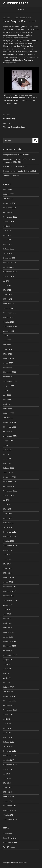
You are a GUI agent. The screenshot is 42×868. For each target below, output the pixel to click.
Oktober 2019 (9, 541)
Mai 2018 (7, 619)
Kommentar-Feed (10, 843)
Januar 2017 (8, 692)
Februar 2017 (9, 687)
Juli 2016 (7, 719)
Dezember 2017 (10, 642)
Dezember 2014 (10, 806)
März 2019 (8, 573)
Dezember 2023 (10, 313)
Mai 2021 (7, 454)
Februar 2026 (9, 194)
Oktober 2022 (9, 377)
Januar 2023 (8, 363)
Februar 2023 (9, 359)
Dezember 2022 (10, 368)
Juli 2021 (7, 445)
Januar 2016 (8, 746)
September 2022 (10, 381)
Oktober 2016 (9, 705)
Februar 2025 (9, 249)
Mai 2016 (7, 728)
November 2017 (10, 646)
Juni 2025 (7, 231)
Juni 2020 (7, 505)
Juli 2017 (7, 664)
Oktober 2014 (9, 815)
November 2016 (10, 701)
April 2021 (7, 459)
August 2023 (9, 331)
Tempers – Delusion (11, 176)
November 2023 (10, 317)
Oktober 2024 (9, 267)
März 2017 (7, 683)
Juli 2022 (7, 390)
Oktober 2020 (9, 486)
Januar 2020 (8, 527)
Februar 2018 (9, 632)
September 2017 (10, 655)
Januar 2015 (8, 801)
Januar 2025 (8, 254)
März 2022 (8, 409)
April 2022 (8, 404)
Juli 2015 (7, 774)
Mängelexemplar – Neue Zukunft (16, 155)
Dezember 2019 (10, 532)
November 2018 (10, 591)
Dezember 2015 (10, 751)
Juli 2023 (7, 336)
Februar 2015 (9, 797)
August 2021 (8, 441)
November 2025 (10, 208)
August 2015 (8, 769)
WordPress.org (9, 847)
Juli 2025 (7, 226)
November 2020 (10, 482)
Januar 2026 (8, 199)
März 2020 (8, 518)
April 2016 (7, 733)
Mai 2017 (7, 673)
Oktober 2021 (9, 432)
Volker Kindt (25, 18)
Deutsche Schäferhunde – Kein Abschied (20, 171)
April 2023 (8, 349)
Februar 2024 (9, 304)
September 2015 (10, 765)
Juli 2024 (7, 281)
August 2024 (9, 276)
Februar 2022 (9, 413)
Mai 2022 (7, 400)
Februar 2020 (9, 523)
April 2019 (7, 569)
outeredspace (16, 3)
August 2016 (8, 715)
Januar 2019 (8, 582)
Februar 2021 (9, 468)
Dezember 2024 (10, 258)
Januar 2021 (8, 473)
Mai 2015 (7, 783)
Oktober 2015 (9, 760)
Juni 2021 (7, 450)
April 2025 (8, 240)
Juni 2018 (7, 614)
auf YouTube (27, 95)
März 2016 (8, 737)
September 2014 (10, 820)
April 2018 (7, 623)
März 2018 (8, 628)
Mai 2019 (7, 564)
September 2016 (10, 710)
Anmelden (8, 833)
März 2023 (8, 354)
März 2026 (8, 190)
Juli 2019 (7, 555)
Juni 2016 (7, 724)
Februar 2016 (9, 742)
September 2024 (10, 272)
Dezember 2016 (10, 696)
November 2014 (10, 810)
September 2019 (10, 546)
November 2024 (10, 263)
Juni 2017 (7, 669)
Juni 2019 (7, 559)
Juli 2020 (7, 500)
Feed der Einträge (10, 838)
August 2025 (9, 222)
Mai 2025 (7, 235)
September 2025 (10, 217)
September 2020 (10, 491)
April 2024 (8, 295)
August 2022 (9, 386)
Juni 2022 (7, 395)
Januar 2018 (8, 637)
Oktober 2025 (9, 212)
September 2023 (10, 327)
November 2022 (10, 372)
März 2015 (8, 792)
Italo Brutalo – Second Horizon (15, 167)
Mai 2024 (7, 290)
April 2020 (8, 514)
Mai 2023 (7, 345)
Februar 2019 (9, 578)
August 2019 (8, 550)
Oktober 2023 (9, 322)
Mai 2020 (7, 509)
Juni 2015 (7, 778)
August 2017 (8, 660)
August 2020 (9, 495)
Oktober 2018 (9, 596)
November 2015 (10, 756)
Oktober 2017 (9, 651)
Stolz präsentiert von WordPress (15, 863)
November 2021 (10, 427)
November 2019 (10, 536)
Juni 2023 (7, 340)
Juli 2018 (7, 610)
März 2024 (8, 299)
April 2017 (7, 678)
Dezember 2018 (10, 587)
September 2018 (10, 600)
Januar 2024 (8, 308)
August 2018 (8, 605)
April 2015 (7, 788)
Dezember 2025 (10, 203)
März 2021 (7, 463)
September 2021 (10, 436)
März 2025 (8, 244)
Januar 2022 (8, 418)
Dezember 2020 (10, 477)
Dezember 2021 (10, 422)
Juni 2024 (7, 285)
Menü (21, 10)
